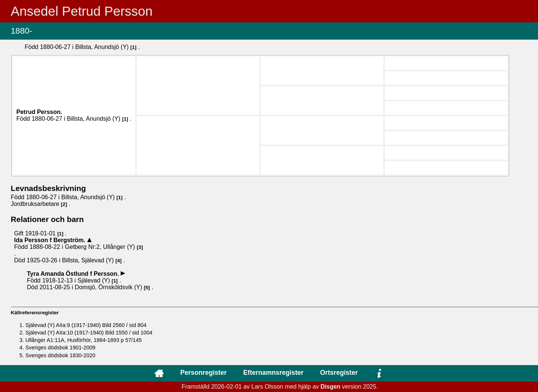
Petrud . (39, 112)
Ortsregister (339, 373)
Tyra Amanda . (74, 274)
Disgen (330, 387)
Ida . (51, 240)
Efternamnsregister (273, 373)
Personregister (203, 373)
